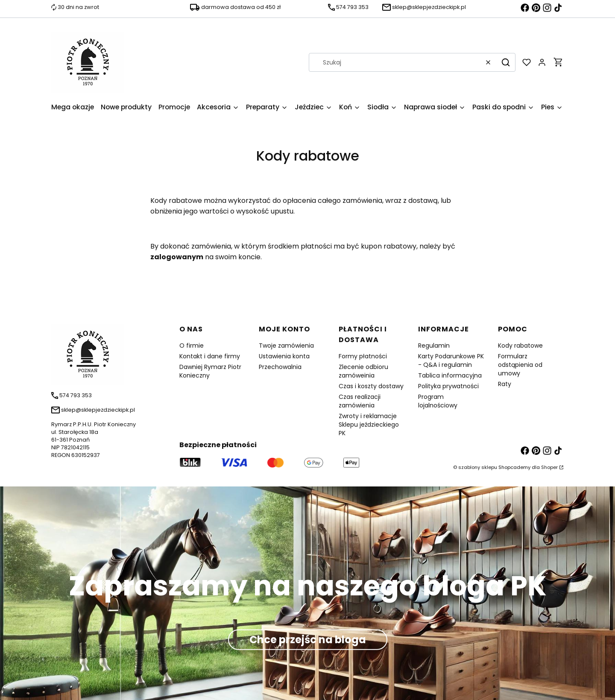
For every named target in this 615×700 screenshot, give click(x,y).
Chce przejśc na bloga (308, 639)
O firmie (192, 346)
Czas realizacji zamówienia (360, 401)
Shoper (549, 467)
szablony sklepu (478, 467)
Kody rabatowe (520, 346)
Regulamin (434, 346)
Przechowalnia (280, 367)
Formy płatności (363, 356)
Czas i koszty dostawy (371, 386)
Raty (505, 384)
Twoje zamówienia (286, 346)
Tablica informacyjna (450, 375)
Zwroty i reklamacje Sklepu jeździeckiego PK (369, 425)
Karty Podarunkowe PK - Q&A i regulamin (451, 360)
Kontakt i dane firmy (210, 356)
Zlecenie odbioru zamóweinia (363, 371)
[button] (506, 62)
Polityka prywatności (448, 386)
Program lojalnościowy (438, 401)
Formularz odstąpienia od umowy (520, 365)
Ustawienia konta (284, 356)
